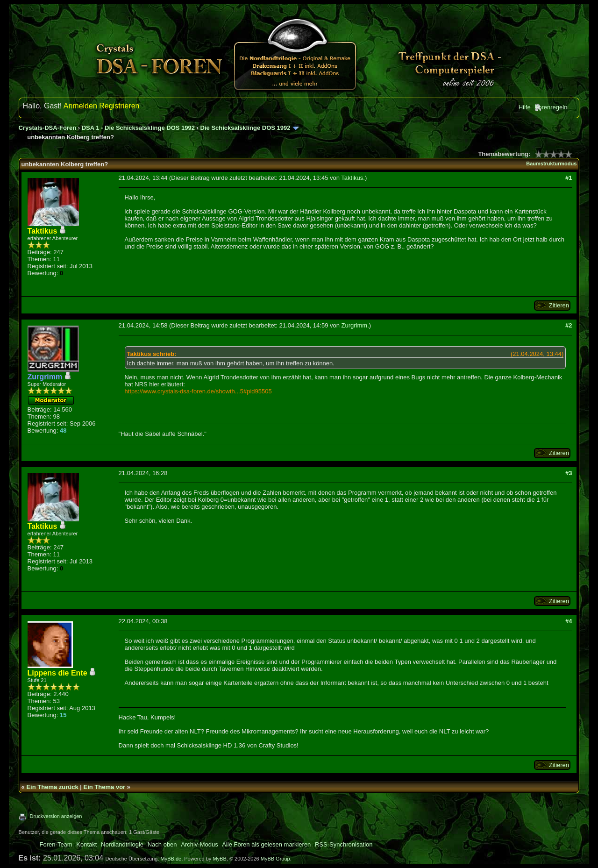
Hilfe (525, 107)
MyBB (219, 859)
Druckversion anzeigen (56, 816)
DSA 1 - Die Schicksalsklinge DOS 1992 (138, 128)
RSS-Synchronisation (344, 844)
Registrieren (119, 106)
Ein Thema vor (105, 787)
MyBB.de (171, 859)
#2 (569, 325)
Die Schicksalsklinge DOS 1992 (246, 128)
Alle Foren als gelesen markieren (266, 844)
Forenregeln (551, 107)
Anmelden (80, 106)
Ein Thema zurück (52, 787)
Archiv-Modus (199, 844)
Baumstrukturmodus (551, 164)
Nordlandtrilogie (122, 844)
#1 (569, 178)
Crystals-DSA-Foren (48, 128)
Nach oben (162, 844)
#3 (569, 473)
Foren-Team (56, 844)
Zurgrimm (355, 325)
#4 (569, 621)
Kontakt (86, 844)
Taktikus (352, 178)
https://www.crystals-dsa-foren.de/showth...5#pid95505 (198, 391)
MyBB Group (275, 859)
